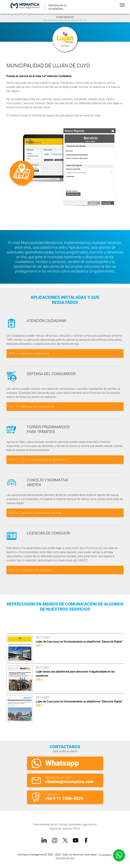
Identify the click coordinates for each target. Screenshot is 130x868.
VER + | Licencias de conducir (30, 570)
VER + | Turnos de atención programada (38, 460)
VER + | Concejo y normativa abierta (35, 513)
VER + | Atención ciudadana (29, 353)
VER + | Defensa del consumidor (32, 407)
